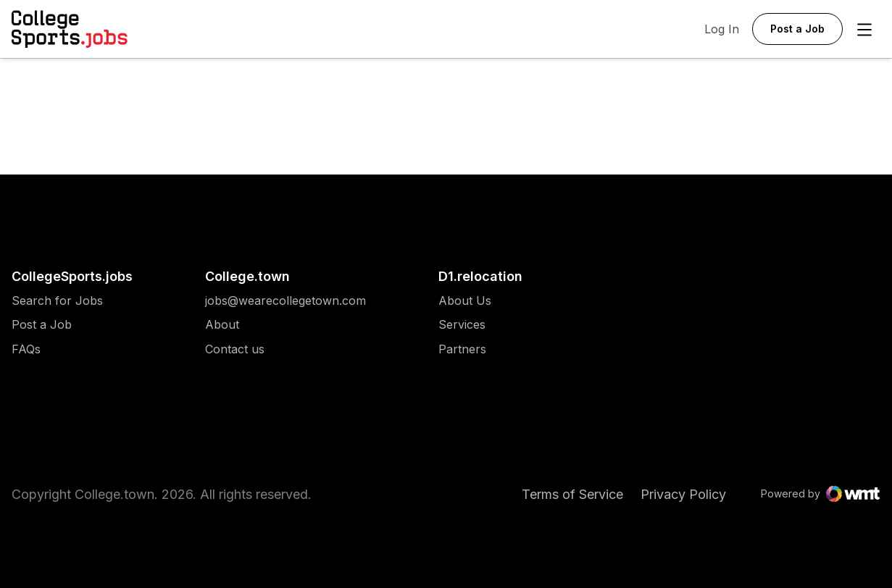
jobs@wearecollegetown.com (285, 301)
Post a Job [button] (797, 29)
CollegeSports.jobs (72, 276)
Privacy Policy (683, 494)
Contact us (285, 349)
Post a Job (42, 325)
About (222, 325)
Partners (465, 349)
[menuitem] (72, 308)
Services (465, 325)
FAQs (26, 349)
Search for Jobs (57, 301)
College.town (247, 276)
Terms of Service (572, 494)
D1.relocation (480, 276)
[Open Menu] (864, 30)
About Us (465, 301)
